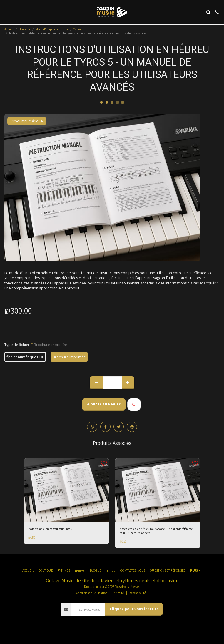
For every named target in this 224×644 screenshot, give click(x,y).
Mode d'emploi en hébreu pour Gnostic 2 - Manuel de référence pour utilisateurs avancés (156, 531)
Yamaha (79, 29)
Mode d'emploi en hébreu (52, 29)
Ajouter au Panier (104, 404)
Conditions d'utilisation (92, 593)
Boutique (25, 29)
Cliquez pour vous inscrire (134, 609)
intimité (118, 593)
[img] (66, 490)
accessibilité (138, 593)
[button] (6, 12)
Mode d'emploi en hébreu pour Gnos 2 (50, 529)
